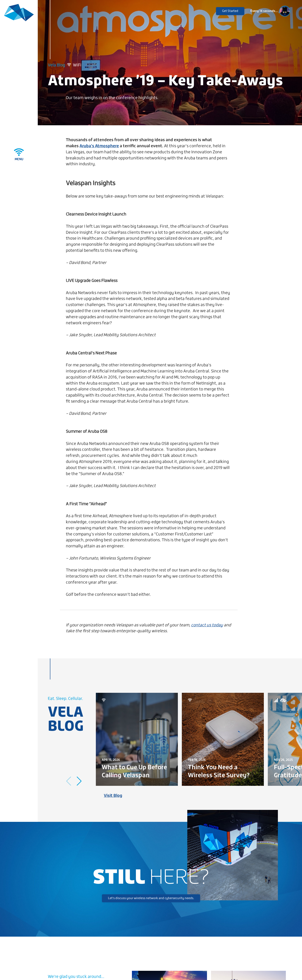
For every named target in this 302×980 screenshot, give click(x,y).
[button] (79, 781)
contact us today (207, 625)
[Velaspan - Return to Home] (19, 13)
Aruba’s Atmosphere (99, 146)
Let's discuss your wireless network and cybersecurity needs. (151, 898)
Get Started (230, 11)
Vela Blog (56, 65)
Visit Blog (113, 796)
